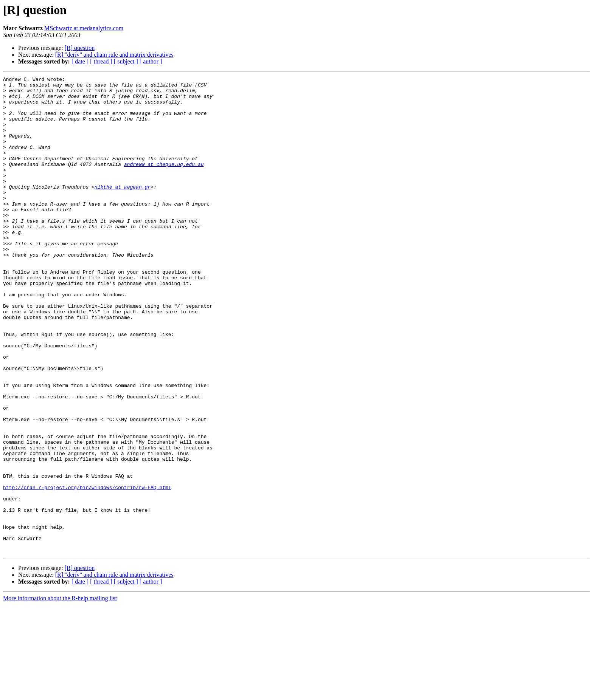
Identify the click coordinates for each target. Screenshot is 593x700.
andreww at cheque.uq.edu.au (164, 182)
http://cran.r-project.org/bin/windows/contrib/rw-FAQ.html (87, 570)
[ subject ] (126, 61)
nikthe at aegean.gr (123, 209)
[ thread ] (101, 61)
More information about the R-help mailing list (60, 693)
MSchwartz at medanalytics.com (84, 28)
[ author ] (151, 61)
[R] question (80, 48)
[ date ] (80, 61)
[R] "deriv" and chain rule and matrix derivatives (114, 55)
